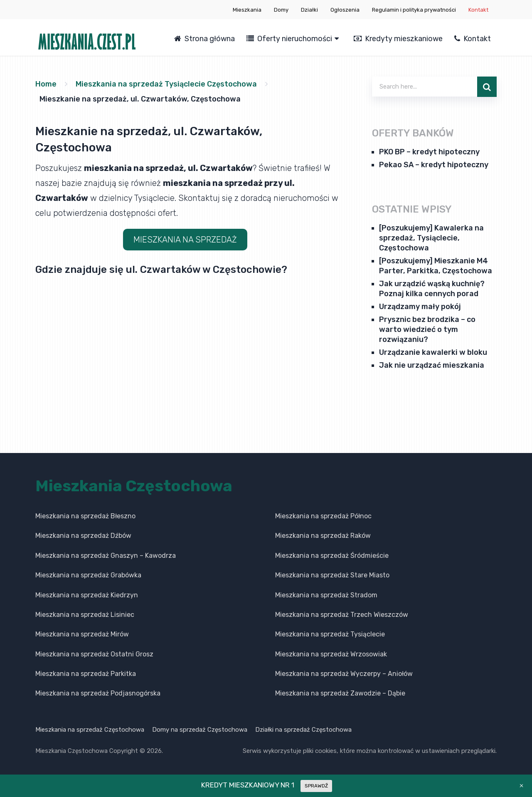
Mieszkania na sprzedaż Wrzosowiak (331, 654)
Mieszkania (247, 10)
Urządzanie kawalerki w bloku (433, 352)
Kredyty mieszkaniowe (398, 39)
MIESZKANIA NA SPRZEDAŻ (185, 240)
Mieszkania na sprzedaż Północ (323, 516)
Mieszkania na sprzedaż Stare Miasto (332, 575)
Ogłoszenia (345, 10)
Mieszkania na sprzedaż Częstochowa (90, 730)
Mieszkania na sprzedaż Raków (323, 536)
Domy (281, 10)
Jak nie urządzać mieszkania (432, 365)
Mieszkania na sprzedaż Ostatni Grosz (94, 654)
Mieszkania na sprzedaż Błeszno (85, 516)
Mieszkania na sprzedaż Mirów (82, 634)
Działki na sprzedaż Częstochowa (303, 730)
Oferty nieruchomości (289, 39)
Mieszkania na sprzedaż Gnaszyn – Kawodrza (106, 556)
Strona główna (204, 39)
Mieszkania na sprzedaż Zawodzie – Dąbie (340, 693)
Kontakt (478, 10)
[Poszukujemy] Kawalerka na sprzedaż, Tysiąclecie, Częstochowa (431, 238)
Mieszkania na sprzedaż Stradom (326, 595)
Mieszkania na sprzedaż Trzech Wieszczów (342, 615)
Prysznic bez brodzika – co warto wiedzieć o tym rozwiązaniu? (427, 329)
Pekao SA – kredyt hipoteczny (434, 165)
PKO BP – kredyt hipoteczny (429, 152)
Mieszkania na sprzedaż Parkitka (86, 674)
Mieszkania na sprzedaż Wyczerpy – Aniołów (344, 674)
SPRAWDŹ (316, 786)
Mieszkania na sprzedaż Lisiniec (85, 615)
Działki (309, 10)
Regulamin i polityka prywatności (414, 10)
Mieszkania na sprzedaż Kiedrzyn (87, 595)
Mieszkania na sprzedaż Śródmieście (332, 556)
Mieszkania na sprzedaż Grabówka (88, 575)
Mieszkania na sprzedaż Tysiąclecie (330, 634)
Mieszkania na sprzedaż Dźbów (83, 536)
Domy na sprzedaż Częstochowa (200, 730)
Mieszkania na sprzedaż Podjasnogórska (98, 693)
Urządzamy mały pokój (420, 307)
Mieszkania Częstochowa (134, 486)
